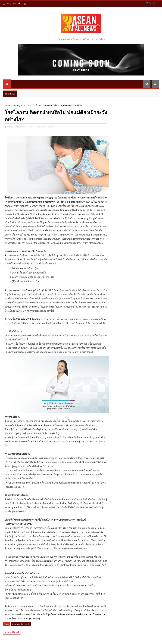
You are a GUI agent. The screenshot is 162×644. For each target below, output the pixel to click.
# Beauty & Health (21, 624)
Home (8, 106)
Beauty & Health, (45, 127)
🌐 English (151, 3)
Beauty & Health (21, 106)
